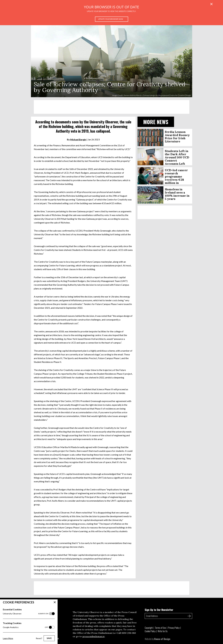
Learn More (8, 638)
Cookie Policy (150, 631)
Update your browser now (111, 19)
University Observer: (26, 614)
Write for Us (163, 631)
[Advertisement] (112, 107)
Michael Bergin (78, 139)
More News (156, 122)
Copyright (149, 628)
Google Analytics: (26, 627)
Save (49, 638)
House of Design (162, 639)
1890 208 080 (129, 633)
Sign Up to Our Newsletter (159, 610)
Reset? (39, 638)
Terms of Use (160, 628)
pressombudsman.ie (94, 636)
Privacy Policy (174, 628)
